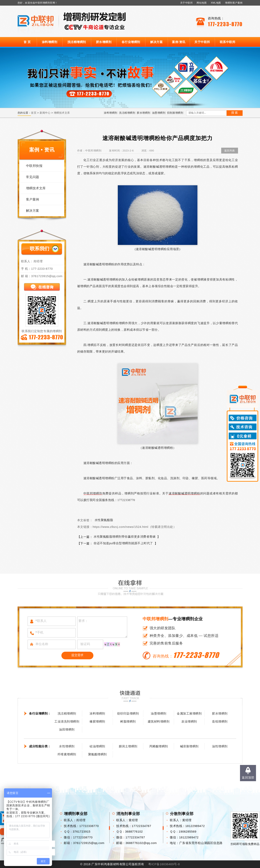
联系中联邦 (228, 42)
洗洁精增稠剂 (77, 42)
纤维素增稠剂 (67, 754)
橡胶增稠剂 (97, 721)
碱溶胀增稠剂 (189, 746)
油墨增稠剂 (159, 113)
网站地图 (202, 3)
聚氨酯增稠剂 (97, 754)
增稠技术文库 (62, 113)
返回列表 (230, 151)
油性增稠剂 (220, 746)
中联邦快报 (34, 166)
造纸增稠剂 (220, 721)
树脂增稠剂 (128, 721)
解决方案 (156, 42)
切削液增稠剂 (175, 113)
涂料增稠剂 (50, 42)
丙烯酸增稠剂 (159, 746)
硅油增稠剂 (97, 746)
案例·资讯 (179, 42)
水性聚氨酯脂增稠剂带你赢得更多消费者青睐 (125, 537)
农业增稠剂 (189, 721)
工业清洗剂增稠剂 (67, 721)
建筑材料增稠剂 (159, 721)
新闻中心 (45, 113)
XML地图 (216, 3)
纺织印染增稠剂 (128, 713)
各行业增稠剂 (131, 42)
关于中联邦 (186, 3)
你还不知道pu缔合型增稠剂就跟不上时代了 (123, 543)
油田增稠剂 (67, 729)
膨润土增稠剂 (128, 746)
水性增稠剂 (67, 746)
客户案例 (33, 199)
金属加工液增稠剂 (189, 713)
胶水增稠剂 (104, 42)
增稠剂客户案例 (234, 3)
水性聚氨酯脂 (104, 520)
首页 (34, 113)
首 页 (27, 42)
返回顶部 (248, 777)
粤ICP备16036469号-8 (164, 864)
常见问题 (33, 177)
